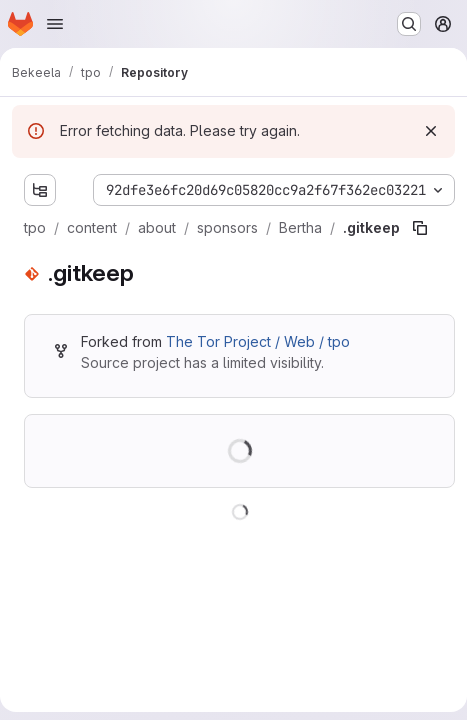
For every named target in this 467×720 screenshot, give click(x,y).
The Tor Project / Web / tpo (258, 341)
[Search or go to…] (409, 24)
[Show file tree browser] (40, 190)
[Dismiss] (431, 131)
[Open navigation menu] (55, 24)
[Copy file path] (420, 228)
